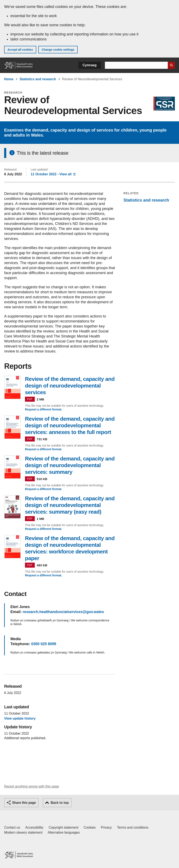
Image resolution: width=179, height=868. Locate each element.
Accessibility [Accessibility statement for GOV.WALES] (34, 827)
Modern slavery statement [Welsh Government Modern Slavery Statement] (23, 832)
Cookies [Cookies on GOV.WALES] (90, 827)
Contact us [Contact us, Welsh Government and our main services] (12, 827)
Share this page (24, 803)
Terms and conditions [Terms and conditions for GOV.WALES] (133, 827)
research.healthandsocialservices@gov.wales (63, 612)
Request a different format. (44, 409)
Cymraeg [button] (90, 65)
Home (9, 79)
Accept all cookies (20, 50)
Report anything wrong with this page (32, 786)
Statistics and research (38, 79)
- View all (53, 174)
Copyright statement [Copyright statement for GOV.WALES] (64, 827)
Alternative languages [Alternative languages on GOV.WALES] (64, 832)
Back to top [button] (60, 803)
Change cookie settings (58, 50)
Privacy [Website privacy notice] (106, 827)
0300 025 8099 (44, 644)
